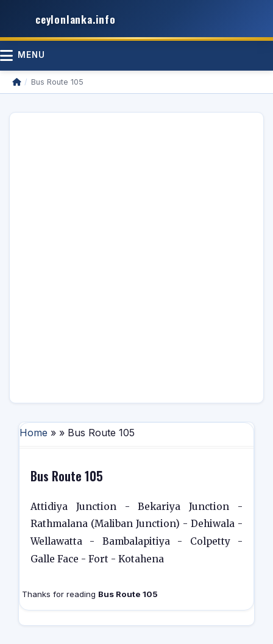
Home (34, 433)
